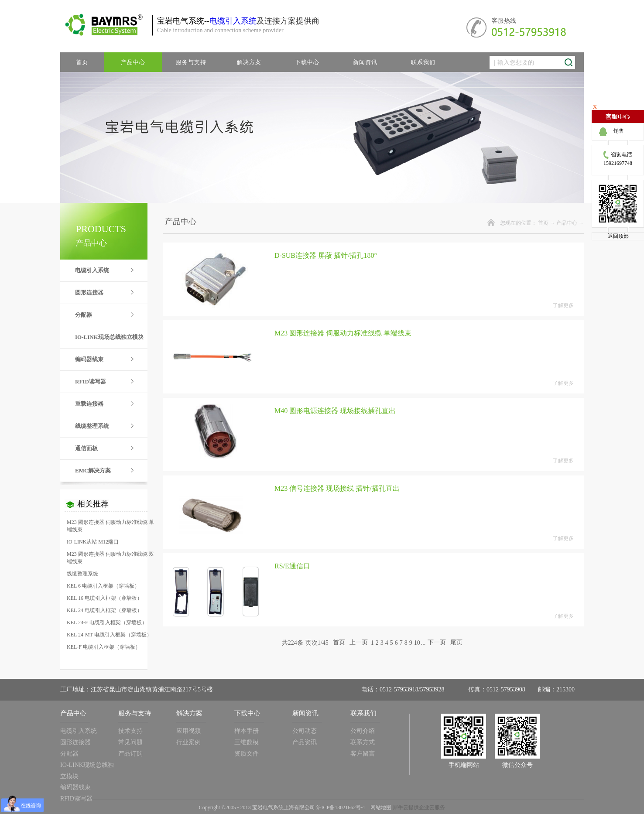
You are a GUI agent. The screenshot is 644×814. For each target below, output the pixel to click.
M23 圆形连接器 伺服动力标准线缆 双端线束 (110, 558)
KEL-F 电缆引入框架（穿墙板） (104, 647)
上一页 (359, 643)
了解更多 (563, 305)
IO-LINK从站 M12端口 (93, 542)
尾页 (456, 643)
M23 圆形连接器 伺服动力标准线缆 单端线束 (110, 526)
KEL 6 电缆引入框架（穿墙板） (103, 586)
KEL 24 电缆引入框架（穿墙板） (104, 610)
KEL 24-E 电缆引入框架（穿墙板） (107, 622)
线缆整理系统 (82, 574)
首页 (82, 62)
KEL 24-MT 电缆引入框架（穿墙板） (109, 635)
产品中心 (567, 223)
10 (417, 643)
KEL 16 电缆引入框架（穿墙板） (104, 598)
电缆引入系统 (233, 21)
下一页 (437, 643)
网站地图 (380, 807)
